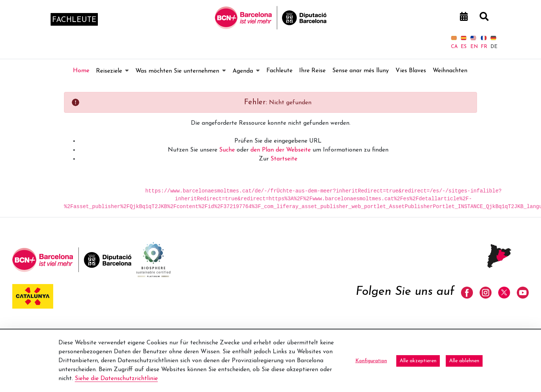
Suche (227, 150)
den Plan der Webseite (281, 150)
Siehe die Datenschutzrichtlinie (116, 379)
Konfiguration (371, 361)
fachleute (74, 20)
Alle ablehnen (464, 361)
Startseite (284, 159)
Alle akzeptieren (418, 361)
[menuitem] (81, 71)
